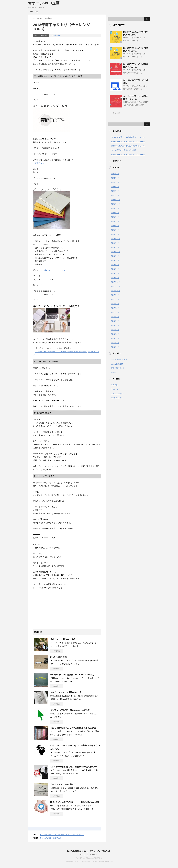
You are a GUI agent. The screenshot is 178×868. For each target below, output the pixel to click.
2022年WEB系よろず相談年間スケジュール (128, 155)
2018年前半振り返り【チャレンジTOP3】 (89, 851)
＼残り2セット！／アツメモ (54, 270)
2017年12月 (116, 282)
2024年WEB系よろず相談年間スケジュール (128, 146)
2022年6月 (115, 187)
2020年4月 (115, 226)
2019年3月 (115, 243)
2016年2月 (115, 343)
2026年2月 (115, 174)
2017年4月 (115, 308)
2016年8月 (115, 321)
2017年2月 (115, 312)
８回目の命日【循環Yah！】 (52, 838)
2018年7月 (115, 260)
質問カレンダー (41, 163)
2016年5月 (115, 330)
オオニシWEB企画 (44, 3)
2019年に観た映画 (58, 657)
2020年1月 (115, 234)
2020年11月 (116, 200)
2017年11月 (116, 286)
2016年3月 (115, 338)
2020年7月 (115, 213)
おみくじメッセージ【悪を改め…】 (66, 692)
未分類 (113, 372)
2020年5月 (115, 221)
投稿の (116, 389)
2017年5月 (115, 304)
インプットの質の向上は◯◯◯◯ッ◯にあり (70, 710)
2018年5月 (115, 269)
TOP (31, 11)
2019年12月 (116, 239)
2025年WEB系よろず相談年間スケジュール (128, 142)
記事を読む (56, 651)
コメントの (117, 394)
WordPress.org (117, 398)
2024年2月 (115, 182)
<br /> (40, 607)
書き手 (38, 12)
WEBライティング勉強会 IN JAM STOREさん (72, 675)
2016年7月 (115, 325)
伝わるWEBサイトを (119, 359)
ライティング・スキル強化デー (64, 784)
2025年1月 (115, 178)
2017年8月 (115, 299)
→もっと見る (116, 113)
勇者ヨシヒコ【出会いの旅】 (63, 639)
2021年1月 (115, 195)
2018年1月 (115, 278)
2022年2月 (115, 191)
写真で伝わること (118, 368)
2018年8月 (115, 256)
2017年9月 (115, 295)
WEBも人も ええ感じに (89, 855)
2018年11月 (116, 252)
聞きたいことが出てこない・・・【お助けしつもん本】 (75, 802)
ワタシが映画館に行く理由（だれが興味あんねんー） (74, 767)
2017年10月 (116, 291)
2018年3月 (115, 273)
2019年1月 (115, 247)
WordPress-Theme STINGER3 (89, 858)
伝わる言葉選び (56, 35)
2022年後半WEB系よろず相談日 (123, 150)
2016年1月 (115, 347)
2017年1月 (115, 317)
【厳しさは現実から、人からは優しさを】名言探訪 (73, 728)
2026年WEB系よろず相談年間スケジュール (128, 137)
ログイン (114, 385)
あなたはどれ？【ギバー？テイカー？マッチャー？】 (62, 835)
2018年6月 (115, 265)
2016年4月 (115, 334)
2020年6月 (115, 217)
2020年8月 (115, 208)
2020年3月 (115, 230)
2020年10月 (116, 204)
